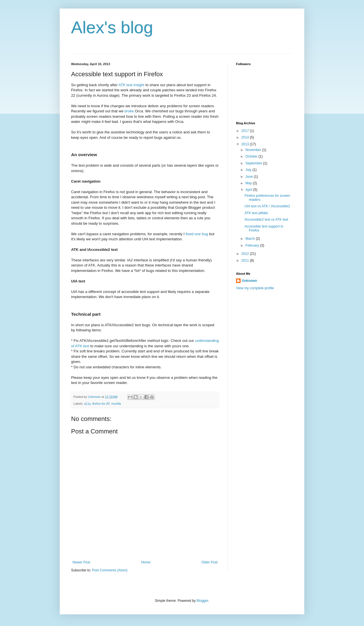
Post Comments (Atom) (110, 570)
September (254, 163)
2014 (246, 137)
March (251, 239)
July (249, 170)
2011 (246, 261)
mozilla (116, 404)
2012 (246, 254)
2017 (246, 131)
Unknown (249, 281)
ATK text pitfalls (256, 213)
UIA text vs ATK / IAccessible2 (267, 206)
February (253, 245)
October (252, 156)
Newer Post (81, 562)
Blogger (202, 601)
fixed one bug (197, 234)
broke (129, 111)
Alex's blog (112, 27)
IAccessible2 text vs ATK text (266, 220)
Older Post (209, 562)
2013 (246, 144)
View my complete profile (255, 288)
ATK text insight (131, 85)
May (249, 183)
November (254, 150)
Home (146, 562)
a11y (87, 404)
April (249, 190)
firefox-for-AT (101, 404)
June (250, 177)
